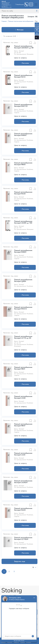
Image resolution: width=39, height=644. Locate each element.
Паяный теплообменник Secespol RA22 (23, 509)
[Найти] (38, 11)
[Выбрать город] (20, 4)
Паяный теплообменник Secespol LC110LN (23, 538)
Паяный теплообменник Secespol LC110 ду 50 (23, 337)
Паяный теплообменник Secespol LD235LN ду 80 (24, 47)
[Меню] (36, 4)
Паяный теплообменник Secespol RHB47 (23, 134)
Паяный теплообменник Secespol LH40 (23, 397)
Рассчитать (25, 63)
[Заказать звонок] (26, 4)
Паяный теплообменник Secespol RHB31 (23, 251)
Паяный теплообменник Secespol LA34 (23, 454)
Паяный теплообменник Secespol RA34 (23, 193)
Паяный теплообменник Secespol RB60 (23, 164)
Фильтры (20, 30)
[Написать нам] (31, 4)
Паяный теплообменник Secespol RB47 (23, 425)
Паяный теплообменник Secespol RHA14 (23, 308)
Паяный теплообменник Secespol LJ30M (23, 280)
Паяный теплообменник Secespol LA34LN (23, 482)
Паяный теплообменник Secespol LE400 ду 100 (23, 222)
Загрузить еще (20, 561)
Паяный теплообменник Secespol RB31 (23, 368)
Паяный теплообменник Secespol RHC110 (23, 105)
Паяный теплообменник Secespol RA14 (23, 76)
